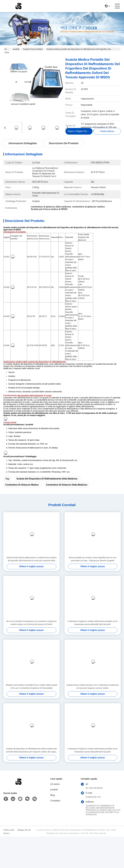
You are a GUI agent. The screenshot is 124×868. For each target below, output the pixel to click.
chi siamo (55, 784)
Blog (53, 795)
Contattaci (55, 801)
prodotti (16, 49)
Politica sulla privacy (9, 832)
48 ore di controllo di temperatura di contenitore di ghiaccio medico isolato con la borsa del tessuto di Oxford (31, 623)
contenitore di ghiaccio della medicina (67, 485)
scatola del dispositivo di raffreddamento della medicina (47, 479)
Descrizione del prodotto (64, 143)
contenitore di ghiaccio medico (22, 485)
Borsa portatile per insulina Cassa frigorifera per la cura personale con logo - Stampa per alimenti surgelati (93, 559)
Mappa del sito (24, 830)
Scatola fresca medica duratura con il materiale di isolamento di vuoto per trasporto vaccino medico (93, 686)
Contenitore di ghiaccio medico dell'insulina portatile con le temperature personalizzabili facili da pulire (93, 623)
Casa (7, 49)
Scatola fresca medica (33, 49)
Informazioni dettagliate (23, 143)
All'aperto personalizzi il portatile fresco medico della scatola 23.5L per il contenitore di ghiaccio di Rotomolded (31, 686)
